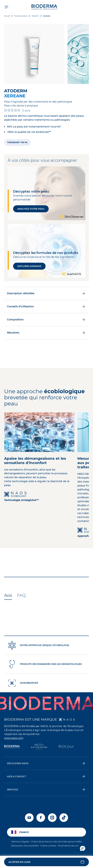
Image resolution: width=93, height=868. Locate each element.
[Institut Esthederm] (39, 747)
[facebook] (41, 818)
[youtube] (29, 818)
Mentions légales (20, 842)
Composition (46, 320)
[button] (46, 862)
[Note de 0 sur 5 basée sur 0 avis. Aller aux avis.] (17, 110)
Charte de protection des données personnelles (56, 842)
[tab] (8, 596)
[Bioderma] (12, 747)
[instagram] (52, 818)
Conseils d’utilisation (46, 307)
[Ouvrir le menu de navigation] (6, 7)
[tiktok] (64, 818)
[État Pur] (66, 747)
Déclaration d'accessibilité (25, 846)
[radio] (17, 142)
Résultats (46, 333)
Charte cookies (48, 846)
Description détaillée (46, 294)
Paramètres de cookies (70, 846)
